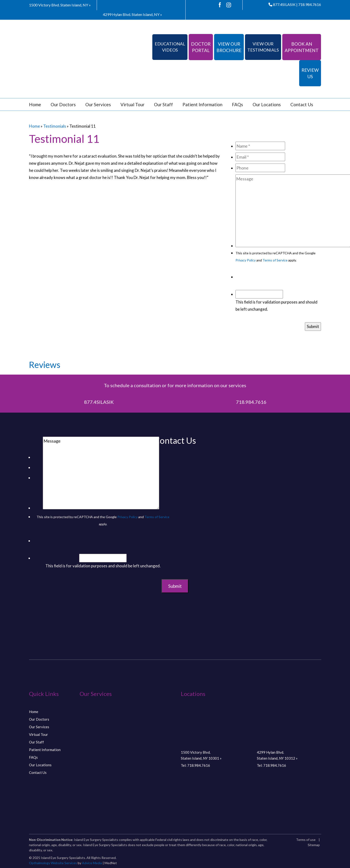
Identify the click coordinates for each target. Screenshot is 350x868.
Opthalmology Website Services (53, 863)
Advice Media (92, 863)
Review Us (310, 73)
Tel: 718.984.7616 (195, 765)
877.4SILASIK (282, 4)
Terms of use (306, 840)
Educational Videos (170, 47)
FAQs (237, 104)
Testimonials (55, 126)
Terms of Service (275, 260)
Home (35, 104)
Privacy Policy (246, 260)
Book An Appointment (302, 47)
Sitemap (314, 845)
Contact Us (302, 104)
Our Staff (163, 104)
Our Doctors (63, 104)
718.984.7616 (310, 4)
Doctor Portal (201, 47)
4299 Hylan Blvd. (132, 14)
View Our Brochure (229, 47)
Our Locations (267, 104)
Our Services (98, 104)
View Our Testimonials (263, 47)
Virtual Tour (132, 104)
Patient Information (202, 104)
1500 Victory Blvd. (60, 5)
